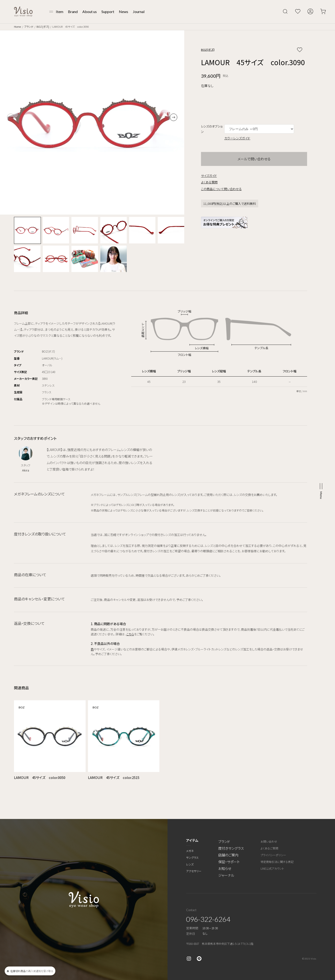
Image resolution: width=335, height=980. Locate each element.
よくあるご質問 (269, 848)
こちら (130, 634)
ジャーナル (226, 875)
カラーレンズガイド (237, 138)
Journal (139, 12)
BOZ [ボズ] (43, 27)
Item (60, 12)
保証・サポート (229, 862)
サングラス (192, 857)
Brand (73, 12)
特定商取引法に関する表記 (277, 862)
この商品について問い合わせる (221, 189)
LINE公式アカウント (272, 868)
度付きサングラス (231, 848)
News (124, 12)
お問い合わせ (269, 841)
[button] (174, 117)
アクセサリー (194, 871)
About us (90, 12)
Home (17, 27)
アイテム (192, 840)
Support (108, 12)
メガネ (190, 851)
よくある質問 (209, 182)
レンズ (190, 864)
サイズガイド (209, 176)
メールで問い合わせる (254, 159)
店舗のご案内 (228, 855)
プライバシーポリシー (273, 855)
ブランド (29, 27)
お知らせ (225, 868)
